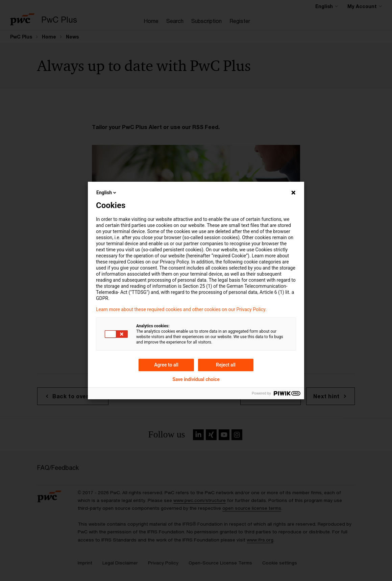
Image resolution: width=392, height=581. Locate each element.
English (107, 193)
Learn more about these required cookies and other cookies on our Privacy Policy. (181, 309)
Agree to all (166, 365)
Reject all (226, 365)
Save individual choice (196, 379)
